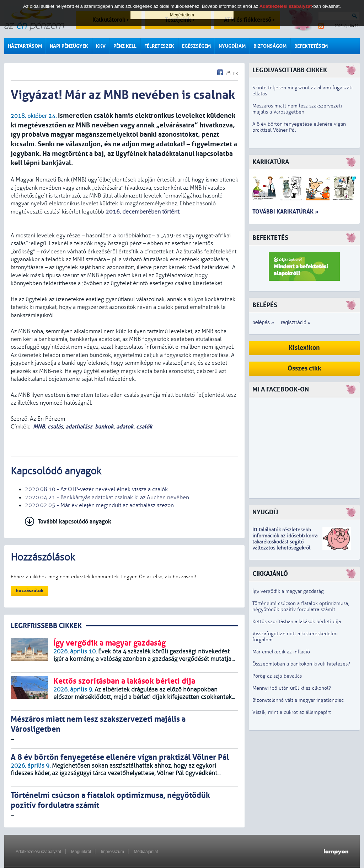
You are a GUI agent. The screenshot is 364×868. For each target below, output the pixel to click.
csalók (144, 427)
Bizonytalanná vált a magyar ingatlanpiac (298, 700)
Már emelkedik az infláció (281, 652)
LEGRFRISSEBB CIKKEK (46, 626)
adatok (125, 427)
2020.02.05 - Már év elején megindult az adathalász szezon (99, 505)
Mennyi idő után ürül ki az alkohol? (292, 688)
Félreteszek (159, 46)
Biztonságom (270, 46)
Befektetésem (311, 46)
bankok (104, 427)
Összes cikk (304, 369)
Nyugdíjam (232, 46)
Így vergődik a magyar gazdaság (288, 591)
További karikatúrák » (285, 212)
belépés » (263, 322)
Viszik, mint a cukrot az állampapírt (292, 712)
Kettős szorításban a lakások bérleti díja (297, 622)
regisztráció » (296, 322)
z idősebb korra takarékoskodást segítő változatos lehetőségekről (285, 542)
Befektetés (270, 238)
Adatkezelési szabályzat (38, 852)
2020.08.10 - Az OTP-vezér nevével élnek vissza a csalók (96, 489)
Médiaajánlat (146, 852)
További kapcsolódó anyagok (74, 522)
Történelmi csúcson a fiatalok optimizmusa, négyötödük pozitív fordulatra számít (301, 606)
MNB (39, 427)
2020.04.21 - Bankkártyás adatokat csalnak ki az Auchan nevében (107, 498)
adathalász (79, 427)
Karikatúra (271, 162)
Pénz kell (125, 46)
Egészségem (196, 46)
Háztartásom (25, 46)
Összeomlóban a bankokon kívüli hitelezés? (301, 664)
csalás (55, 427)
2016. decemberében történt (142, 212)
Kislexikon (304, 348)
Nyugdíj (265, 512)
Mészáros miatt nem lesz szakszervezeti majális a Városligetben (297, 109)
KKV (101, 46)
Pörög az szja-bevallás (277, 676)
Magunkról (81, 852)
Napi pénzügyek (69, 46)
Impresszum (112, 852)
